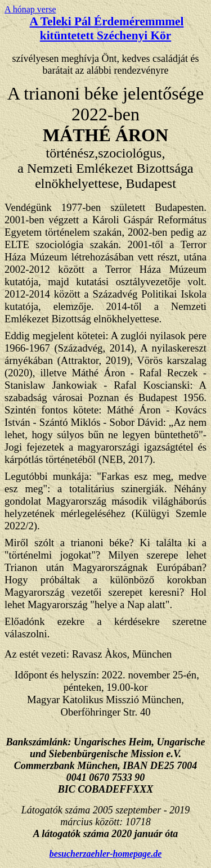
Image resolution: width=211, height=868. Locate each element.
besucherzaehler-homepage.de (106, 854)
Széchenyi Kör (134, 35)
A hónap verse (30, 9)
